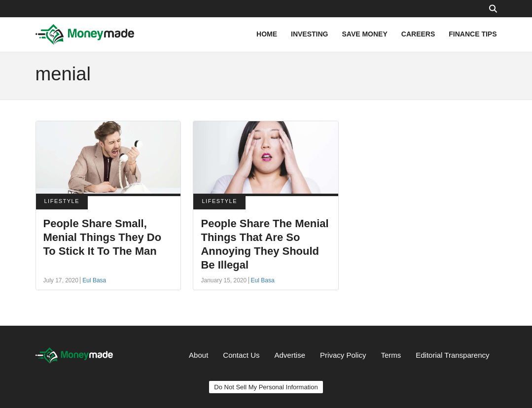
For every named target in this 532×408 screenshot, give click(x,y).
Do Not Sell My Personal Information (266, 387)
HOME (267, 34)
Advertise (290, 355)
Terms (391, 355)
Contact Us (241, 355)
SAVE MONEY (364, 34)
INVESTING (309, 34)
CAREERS (418, 34)
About (198, 355)
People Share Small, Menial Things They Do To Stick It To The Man (103, 237)
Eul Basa (94, 280)
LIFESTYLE (62, 201)
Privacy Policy (343, 355)
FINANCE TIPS (473, 34)
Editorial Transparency (452, 355)
